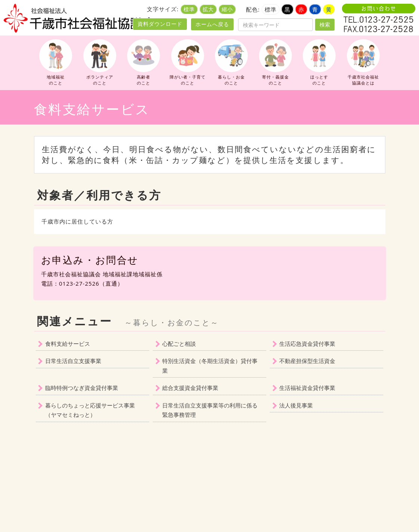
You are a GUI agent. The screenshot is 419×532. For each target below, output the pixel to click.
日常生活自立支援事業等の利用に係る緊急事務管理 (210, 410)
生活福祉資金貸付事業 (307, 388)
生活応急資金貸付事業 (307, 344)
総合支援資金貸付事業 (190, 388)
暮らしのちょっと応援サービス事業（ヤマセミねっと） (90, 410)
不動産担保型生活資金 (307, 361)
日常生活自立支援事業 (73, 361)
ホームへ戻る (212, 24)
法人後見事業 (296, 405)
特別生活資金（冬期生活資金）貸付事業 (210, 366)
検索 (325, 24)
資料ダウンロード (160, 24)
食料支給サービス (68, 344)
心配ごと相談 (179, 344)
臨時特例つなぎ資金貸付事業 (82, 388)
